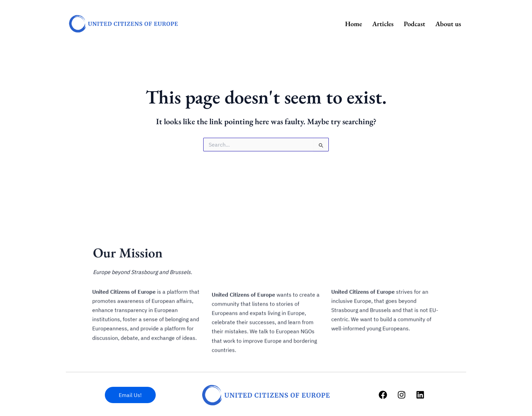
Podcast (414, 24)
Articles (383, 24)
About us (448, 24)
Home (354, 24)
